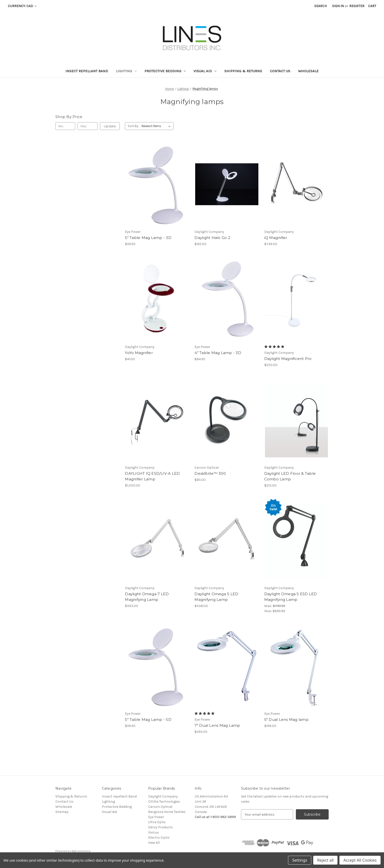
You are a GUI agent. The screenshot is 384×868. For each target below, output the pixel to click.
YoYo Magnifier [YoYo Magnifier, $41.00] (139, 353)
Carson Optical (160, 807)
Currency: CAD (22, 6)
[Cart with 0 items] (372, 6)
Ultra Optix (157, 822)
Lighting (126, 71)
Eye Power (156, 817)
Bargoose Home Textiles (167, 812)
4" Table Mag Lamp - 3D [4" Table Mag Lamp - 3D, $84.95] (218, 353)
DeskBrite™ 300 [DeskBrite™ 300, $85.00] (210, 473)
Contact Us (280, 71)
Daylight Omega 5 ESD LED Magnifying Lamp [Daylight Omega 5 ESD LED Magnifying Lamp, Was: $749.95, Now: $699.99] (291, 597)
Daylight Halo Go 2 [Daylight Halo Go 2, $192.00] (212, 238)
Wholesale (308, 71)
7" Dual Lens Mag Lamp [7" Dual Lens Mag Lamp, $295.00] (217, 725)
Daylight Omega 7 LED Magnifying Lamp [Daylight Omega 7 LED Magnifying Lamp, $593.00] (147, 597)
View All (154, 843)
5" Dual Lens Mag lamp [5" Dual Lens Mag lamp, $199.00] (286, 719)
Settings (300, 860)
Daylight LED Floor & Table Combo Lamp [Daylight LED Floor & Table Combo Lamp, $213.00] (290, 476)
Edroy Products (161, 827)
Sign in (338, 6)
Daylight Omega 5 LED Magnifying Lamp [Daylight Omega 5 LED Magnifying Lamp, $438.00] (216, 597)
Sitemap (62, 812)
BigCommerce (81, 851)
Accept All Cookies (360, 860)
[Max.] (88, 126)
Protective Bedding (165, 71)
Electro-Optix (159, 838)
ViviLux (153, 832)
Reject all (325, 860)
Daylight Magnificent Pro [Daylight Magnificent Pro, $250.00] (288, 359)
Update (110, 126)
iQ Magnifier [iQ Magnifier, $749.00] (276, 238)
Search (320, 6)
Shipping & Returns (243, 71)
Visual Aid (205, 71)
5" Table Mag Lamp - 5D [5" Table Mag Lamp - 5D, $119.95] (148, 719)
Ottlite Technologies (164, 802)
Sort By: (133, 126)
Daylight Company (163, 796)
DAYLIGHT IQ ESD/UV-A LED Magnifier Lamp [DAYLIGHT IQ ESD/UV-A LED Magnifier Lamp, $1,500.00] (152, 476)
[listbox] (157, 126)
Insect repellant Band (87, 71)
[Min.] (65, 126)
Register (357, 6)
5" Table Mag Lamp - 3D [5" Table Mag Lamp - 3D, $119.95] (148, 238)
